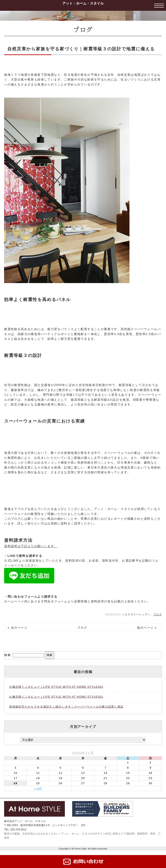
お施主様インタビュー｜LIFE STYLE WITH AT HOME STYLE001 (56, 697)
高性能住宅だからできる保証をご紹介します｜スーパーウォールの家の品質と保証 (66, 707)
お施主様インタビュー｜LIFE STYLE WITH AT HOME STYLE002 (56, 687)
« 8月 (38, 788)
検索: (8, 655)
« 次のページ (18, 628)
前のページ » (147, 628)
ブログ (158, 615)
